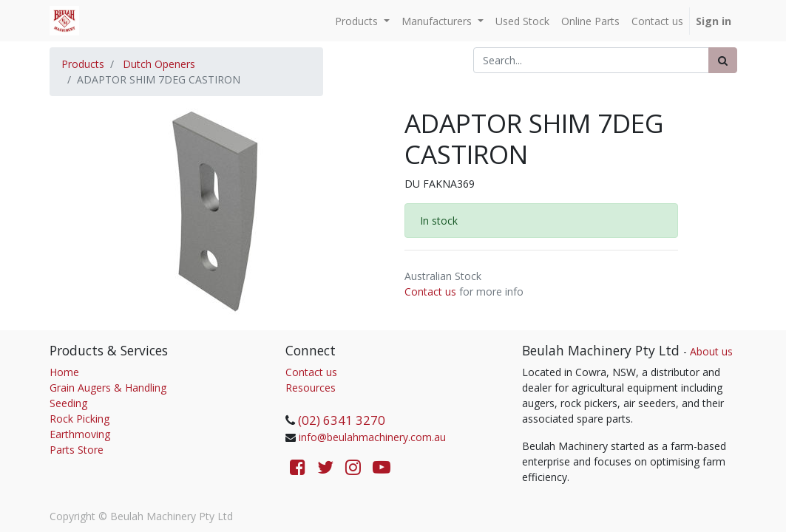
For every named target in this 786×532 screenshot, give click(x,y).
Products (83, 64)
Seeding (68, 403)
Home (64, 372)
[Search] (723, 60)
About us (711, 351)
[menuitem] (522, 21)
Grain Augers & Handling (108, 388)
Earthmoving (80, 434)
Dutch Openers (159, 64)
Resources (311, 388)
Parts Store (77, 450)
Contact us (430, 291)
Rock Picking (79, 419)
